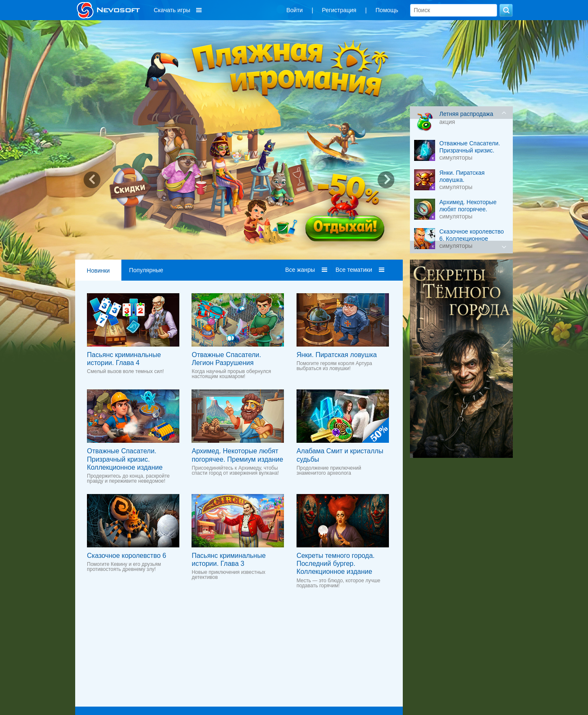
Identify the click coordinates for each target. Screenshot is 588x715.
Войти (295, 10)
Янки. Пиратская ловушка (337, 355)
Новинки (98, 271)
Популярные (146, 270)
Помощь (387, 10)
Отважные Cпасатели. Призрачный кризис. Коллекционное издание (125, 459)
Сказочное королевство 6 (127, 556)
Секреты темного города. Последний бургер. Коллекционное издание (336, 564)
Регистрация (339, 10)
